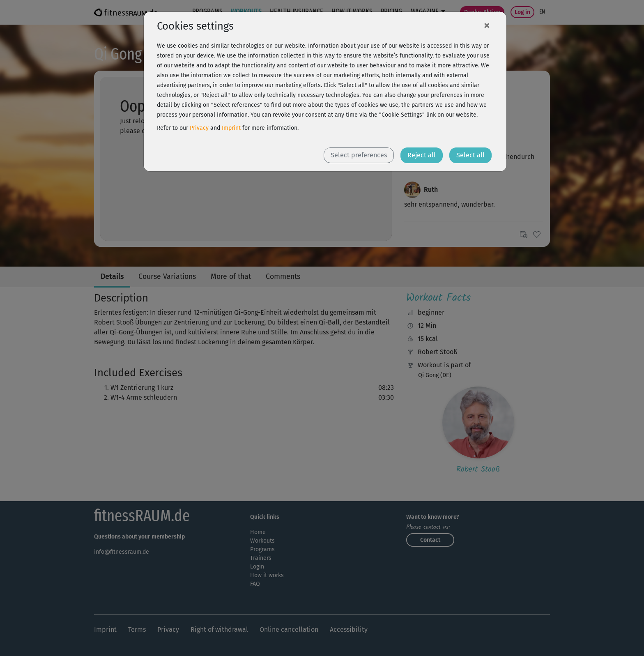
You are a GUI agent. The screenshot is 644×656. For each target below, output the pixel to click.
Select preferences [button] (359, 155)
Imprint (231, 128)
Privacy (199, 128)
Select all (470, 155)
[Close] (487, 25)
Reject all (422, 155)
